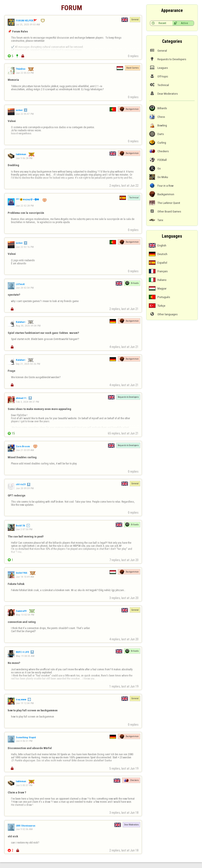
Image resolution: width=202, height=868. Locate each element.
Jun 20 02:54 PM (25, 288)
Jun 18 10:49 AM (25, 577)
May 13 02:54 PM (25, 615)
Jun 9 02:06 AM (24, 829)
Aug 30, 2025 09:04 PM (28, 326)
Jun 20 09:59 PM (25, 488)
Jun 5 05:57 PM (24, 785)
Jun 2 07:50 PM (24, 529)
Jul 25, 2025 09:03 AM (28, 24)
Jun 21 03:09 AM (25, 450)
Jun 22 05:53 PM (25, 73)
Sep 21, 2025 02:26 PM (28, 364)
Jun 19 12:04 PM (25, 703)
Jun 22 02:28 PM (25, 206)
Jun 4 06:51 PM (24, 741)
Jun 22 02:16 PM (25, 247)
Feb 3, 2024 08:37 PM (27, 402)
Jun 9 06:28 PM (24, 158)
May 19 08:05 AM (25, 656)
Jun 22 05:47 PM (25, 114)
